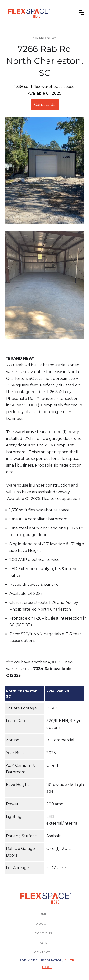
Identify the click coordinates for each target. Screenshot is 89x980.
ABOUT (42, 924)
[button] (82, 13)
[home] (28, 13)
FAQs (42, 943)
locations (42, 933)
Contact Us (45, 105)
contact (42, 952)
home (42, 914)
